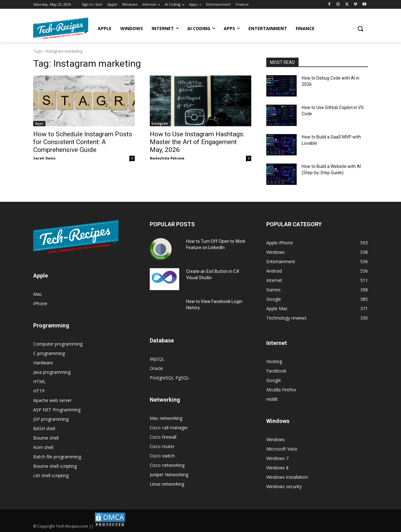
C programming (49, 353)
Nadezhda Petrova (167, 158)
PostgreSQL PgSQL (169, 378)
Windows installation (287, 477)
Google (274, 380)
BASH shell (44, 428)
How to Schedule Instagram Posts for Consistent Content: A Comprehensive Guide (83, 142)
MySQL (157, 359)
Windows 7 (277, 458)
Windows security (284, 486)
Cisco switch (162, 456)
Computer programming (58, 344)
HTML (39, 381)
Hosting (274, 361)
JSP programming (51, 419)
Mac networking (166, 418)
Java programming (52, 372)
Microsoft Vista (282, 449)
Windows (276, 439)
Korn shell (43, 447)
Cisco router (162, 446)
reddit (272, 399)
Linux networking (167, 484)
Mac (38, 294)
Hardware (43, 363)
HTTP (39, 391)
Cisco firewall (163, 437)
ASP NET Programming (57, 410)
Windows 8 (277, 468)
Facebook (276, 371)
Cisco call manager (169, 428)
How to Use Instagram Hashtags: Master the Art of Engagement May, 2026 (197, 142)
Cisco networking (167, 465)
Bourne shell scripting (55, 466)
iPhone (40, 303)
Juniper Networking (169, 475)
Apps (39, 123)
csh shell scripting (51, 475)
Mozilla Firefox (281, 390)
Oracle (156, 368)
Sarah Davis (44, 158)
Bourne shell (46, 438)
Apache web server (52, 400)
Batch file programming (57, 457)
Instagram (160, 123)
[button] (360, 29)
